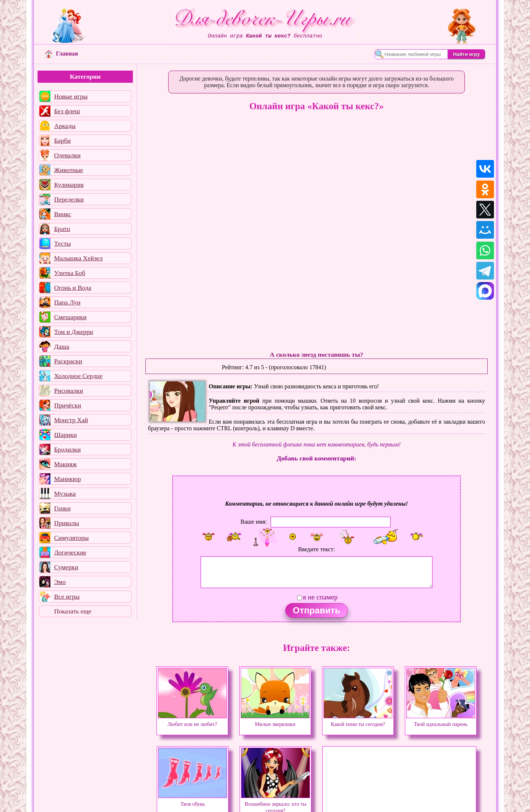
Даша (62, 346)
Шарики (66, 435)
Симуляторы (71, 538)
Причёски (68, 405)
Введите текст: (317, 549)
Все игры (67, 596)
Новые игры (71, 96)
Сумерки (66, 567)
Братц (62, 229)
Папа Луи (67, 302)
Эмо (60, 582)
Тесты (63, 243)
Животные (69, 170)
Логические (70, 552)
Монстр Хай (71, 420)
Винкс (63, 214)
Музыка (65, 494)
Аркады (65, 126)
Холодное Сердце (78, 376)
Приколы (67, 523)
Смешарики (70, 317)
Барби (62, 140)
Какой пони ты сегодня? (358, 721)
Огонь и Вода (73, 288)
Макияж (66, 464)
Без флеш (67, 111)
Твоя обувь (193, 801)
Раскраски (68, 361)
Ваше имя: (254, 521)
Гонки (62, 508)
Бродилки (67, 449)
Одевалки (67, 155)
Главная (61, 54)
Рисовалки (69, 391)
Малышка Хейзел (78, 258)
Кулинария (69, 185)
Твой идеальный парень (441, 721)
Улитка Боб (70, 273)
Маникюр (68, 479)
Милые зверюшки (275, 721)
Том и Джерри (74, 332)
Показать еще (73, 611)
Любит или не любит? (192, 721)
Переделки (69, 199)
